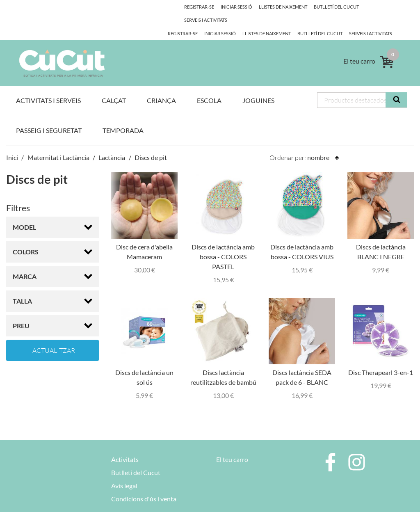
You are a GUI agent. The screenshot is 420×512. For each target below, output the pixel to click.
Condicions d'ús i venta (144, 486)
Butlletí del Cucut (263, 20)
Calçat (114, 87)
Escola (209, 87)
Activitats (125, 446)
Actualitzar (54, 337)
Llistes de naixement (208, 20)
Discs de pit (151, 144)
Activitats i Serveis (48, 87)
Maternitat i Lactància (58, 144)
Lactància (112, 144)
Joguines (258, 87)
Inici (12, 144)
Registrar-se (183, 7)
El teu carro (232, 446)
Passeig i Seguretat (49, 117)
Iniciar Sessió (221, 7)
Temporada (123, 117)
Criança (161, 87)
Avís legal (124, 472)
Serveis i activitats (315, 20)
